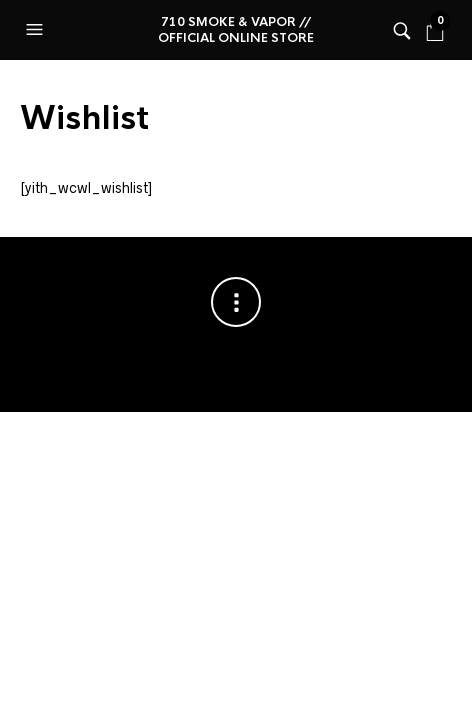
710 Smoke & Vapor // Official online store (236, 30)
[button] (37, 30)
